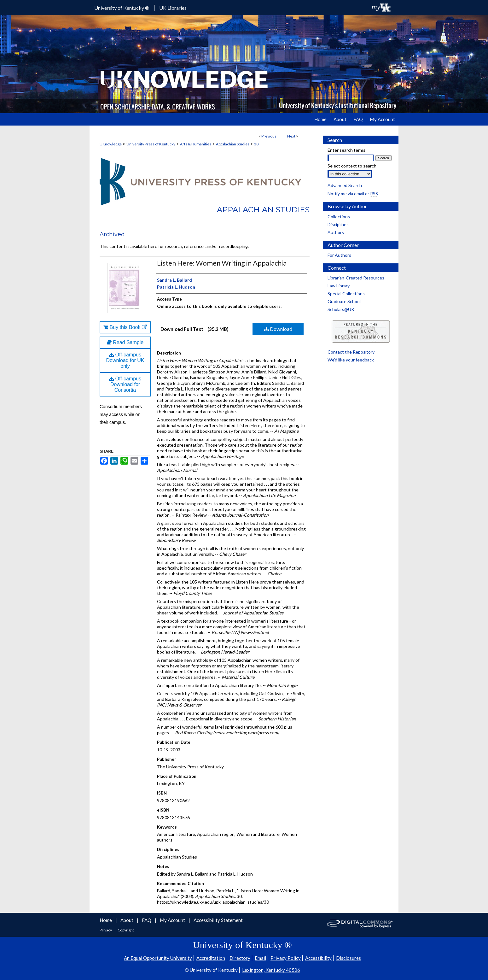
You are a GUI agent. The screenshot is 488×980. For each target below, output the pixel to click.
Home (106, 920)
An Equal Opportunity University (158, 958)
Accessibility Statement (218, 920)
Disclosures (349, 958)
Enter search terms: (347, 150)
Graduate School (344, 301)
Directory (240, 958)
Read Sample (125, 342)
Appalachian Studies (233, 144)
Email (260, 958)
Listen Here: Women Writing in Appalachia (222, 263)
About (127, 920)
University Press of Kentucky (151, 144)
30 (256, 144)
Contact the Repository (351, 352)
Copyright (126, 930)
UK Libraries (173, 8)
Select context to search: (353, 166)
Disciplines (338, 224)
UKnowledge (111, 144)
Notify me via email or (353, 194)
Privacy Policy (286, 958)
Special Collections (346, 293)
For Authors (339, 255)
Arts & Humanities (196, 144)
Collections (339, 217)
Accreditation (211, 958)
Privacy (106, 930)
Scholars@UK (341, 309)
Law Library (339, 286)
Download (278, 329)
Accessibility (318, 958)
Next (291, 136)
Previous (269, 136)
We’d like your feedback (351, 360)
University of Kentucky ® (122, 8)
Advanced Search (345, 185)
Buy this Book (125, 327)
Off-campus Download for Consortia (125, 384)
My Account (173, 920)
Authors (336, 232)
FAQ (147, 920)
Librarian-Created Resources (356, 278)
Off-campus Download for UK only (125, 360)
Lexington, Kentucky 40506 (271, 970)
